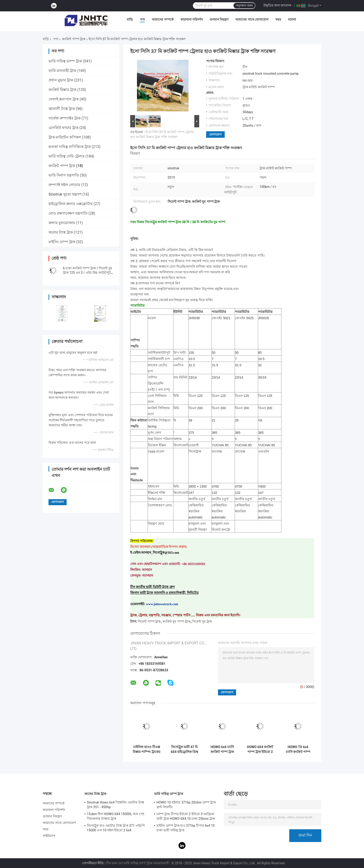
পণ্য (142, 19)
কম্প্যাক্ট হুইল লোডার (64, 185)
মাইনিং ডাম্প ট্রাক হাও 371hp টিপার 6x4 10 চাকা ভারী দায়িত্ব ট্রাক (186, 828)
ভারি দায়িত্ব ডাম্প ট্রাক (65, 61)
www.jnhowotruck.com (162, 604)
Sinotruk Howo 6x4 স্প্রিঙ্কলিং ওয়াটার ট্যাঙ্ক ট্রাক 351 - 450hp (115, 805)
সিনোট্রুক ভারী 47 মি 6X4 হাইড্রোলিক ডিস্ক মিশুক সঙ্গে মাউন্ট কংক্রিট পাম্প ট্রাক (185, 749)
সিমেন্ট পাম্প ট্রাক (149, 621)
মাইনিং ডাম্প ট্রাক (62, 242)
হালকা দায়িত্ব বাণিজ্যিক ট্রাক (70, 147)
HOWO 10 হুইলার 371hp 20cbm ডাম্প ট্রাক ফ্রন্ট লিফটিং (186, 805)
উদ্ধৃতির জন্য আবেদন (277, 5)
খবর (278, 19)
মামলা (292, 19)
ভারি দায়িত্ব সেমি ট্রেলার (67, 156)
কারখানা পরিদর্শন (192, 19)
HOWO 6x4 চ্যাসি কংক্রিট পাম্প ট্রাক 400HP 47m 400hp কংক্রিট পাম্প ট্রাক (222, 749)
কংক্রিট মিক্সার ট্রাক (62, 90)
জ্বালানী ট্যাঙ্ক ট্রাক (62, 109)
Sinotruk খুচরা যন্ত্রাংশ (65, 194)
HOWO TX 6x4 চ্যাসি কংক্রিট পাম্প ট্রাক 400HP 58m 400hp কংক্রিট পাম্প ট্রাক (298, 749)
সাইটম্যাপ (49, 836)
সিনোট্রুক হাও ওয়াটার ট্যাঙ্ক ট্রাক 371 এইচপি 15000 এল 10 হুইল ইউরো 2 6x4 (116, 828)
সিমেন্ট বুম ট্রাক (202, 621)
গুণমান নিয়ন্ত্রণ (219, 19)
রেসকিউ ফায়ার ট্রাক (63, 128)
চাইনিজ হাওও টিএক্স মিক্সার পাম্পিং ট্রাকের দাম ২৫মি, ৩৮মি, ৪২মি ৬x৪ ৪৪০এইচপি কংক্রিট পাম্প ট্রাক (147, 749)
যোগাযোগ (215, 134)
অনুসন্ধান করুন (244, 6)
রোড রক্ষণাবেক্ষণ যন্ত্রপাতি (68, 213)
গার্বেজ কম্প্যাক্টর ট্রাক (65, 118)
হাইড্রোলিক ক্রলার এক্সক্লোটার (71, 204)
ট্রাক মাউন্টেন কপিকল (65, 137)
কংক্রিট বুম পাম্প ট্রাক (176, 621)
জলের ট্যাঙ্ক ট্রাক (61, 232)
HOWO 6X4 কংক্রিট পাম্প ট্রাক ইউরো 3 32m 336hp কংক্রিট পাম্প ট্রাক (260, 749)
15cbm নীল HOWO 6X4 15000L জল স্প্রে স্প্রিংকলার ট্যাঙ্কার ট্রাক (115, 816)
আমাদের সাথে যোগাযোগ (252, 19)
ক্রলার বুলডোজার (62, 223)
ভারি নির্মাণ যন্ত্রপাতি (64, 175)
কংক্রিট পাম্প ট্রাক (74, 39)
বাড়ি (130, 19)
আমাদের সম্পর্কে (163, 19)
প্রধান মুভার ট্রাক (61, 80)
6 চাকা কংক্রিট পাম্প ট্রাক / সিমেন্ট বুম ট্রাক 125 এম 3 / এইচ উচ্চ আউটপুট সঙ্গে (88, 273)
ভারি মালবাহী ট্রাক (62, 71)
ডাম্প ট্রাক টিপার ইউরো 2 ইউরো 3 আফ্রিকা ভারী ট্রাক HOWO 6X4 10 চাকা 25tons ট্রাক (186, 816)
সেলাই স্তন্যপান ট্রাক (64, 99)
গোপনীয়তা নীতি (93, 863)
